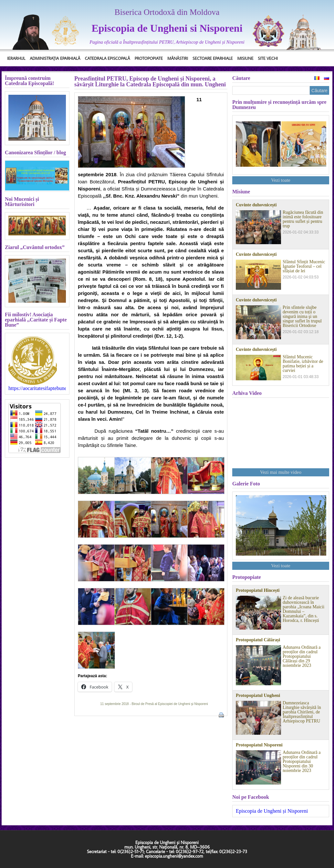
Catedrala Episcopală (108, 58)
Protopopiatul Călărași (258, 640)
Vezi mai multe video (281, 472)
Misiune (245, 58)
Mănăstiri (178, 58)
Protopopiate (149, 58)
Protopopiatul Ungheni (258, 696)
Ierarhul (16, 58)
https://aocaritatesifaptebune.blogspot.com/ (37, 388)
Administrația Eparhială (55, 58)
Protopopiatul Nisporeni (259, 745)
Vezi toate (281, 180)
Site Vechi (268, 58)
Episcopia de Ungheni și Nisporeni (272, 811)
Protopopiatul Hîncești (258, 591)
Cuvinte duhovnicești (256, 205)
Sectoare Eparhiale (213, 58)
